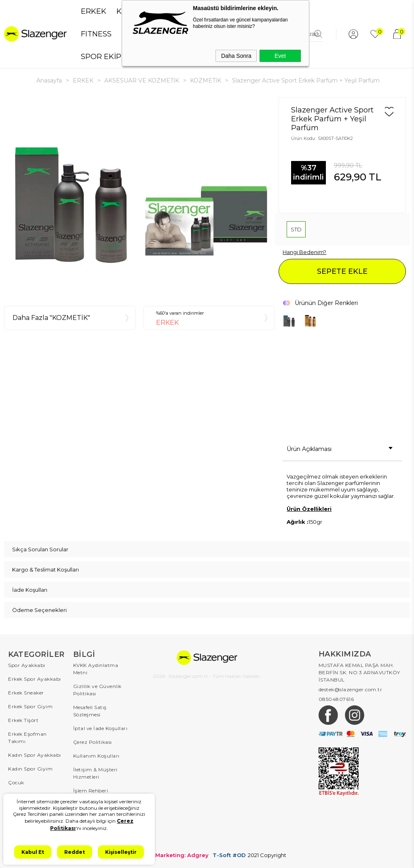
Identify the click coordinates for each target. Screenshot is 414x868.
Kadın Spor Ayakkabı (35, 755)
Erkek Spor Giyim (30, 706)
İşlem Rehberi (91, 791)
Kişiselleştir (121, 852)
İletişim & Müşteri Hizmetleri (95, 773)
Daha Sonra (236, 56)
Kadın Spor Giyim (30, 769)
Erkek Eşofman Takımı (27, 738)
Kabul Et (33, 852)
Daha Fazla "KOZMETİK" (51, 318)
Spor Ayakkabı (27, 665)
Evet (280, 56)
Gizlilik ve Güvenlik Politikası (97, 690)
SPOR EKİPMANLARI (118, 57)
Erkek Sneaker (26, 693)
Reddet (75, 852)
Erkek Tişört (23, 720)
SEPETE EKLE (342, 271)
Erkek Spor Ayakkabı (35, 679)
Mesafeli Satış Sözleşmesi (90, 711)
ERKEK (94, 11)
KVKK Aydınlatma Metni (96, 669)
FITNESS (96, 34)
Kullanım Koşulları (96, 756)
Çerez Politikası (93, 742)
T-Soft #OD (229, 855)
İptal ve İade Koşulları (100, 728)
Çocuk (16, 782)
